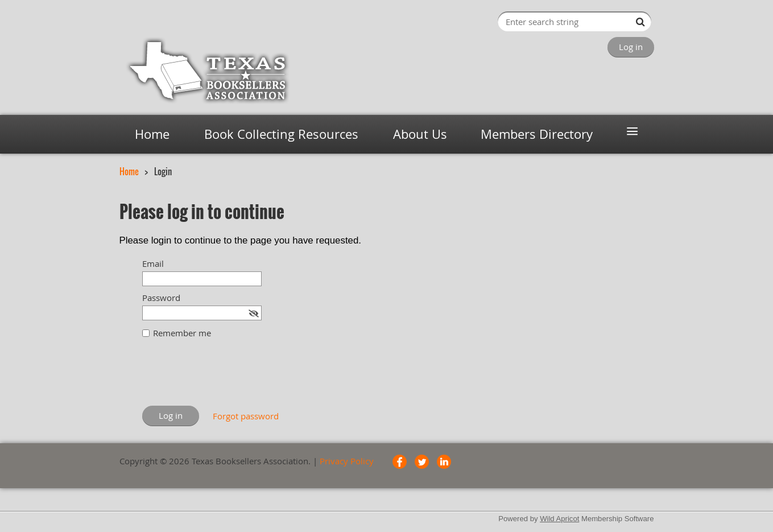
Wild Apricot (559, 519)
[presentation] (229, 378)
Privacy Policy (347, 461)
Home (129, 171)
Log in (631, 47)
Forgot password (246, 416)
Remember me (182, 333)
